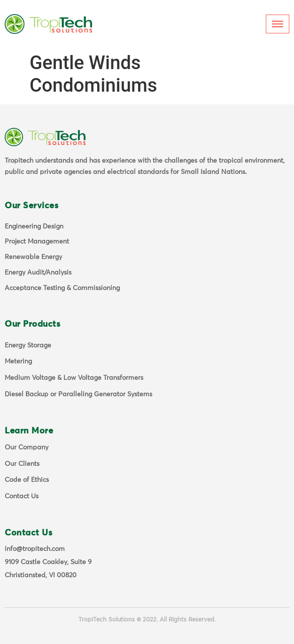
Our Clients (22, 464)
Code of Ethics (27, 480)
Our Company (27, 448)
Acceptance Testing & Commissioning (62, 288)
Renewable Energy (33, 257)
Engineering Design (34, 227)
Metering (18, 361)
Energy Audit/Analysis (38, 273)
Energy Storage (28, 346)
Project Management (37, 242)
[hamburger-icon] (278, 24)
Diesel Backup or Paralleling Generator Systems (78, 394)
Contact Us (22, 496)
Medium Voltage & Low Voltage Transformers (74, 378)
